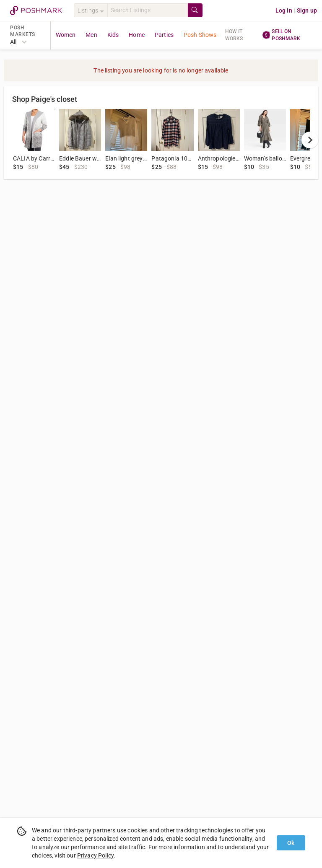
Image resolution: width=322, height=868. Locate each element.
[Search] (148, 10)
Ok (291, 843)
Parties (164, 35)
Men (91, 35)
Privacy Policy (95, 855)
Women (66, 35)
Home (137, 35)
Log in (284, 10)
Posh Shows (200, 35)
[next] (310, 140)
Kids (113, 35)
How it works (234, 35)
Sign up (307, 10)
